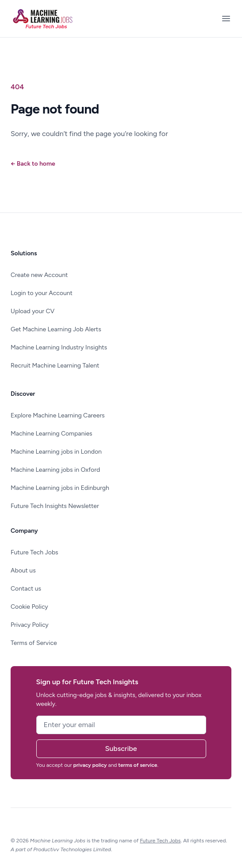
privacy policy (90, 765)
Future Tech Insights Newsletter (55, 506)
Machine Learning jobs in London (56, 452)
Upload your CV (33, 311)
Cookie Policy (29, 607)
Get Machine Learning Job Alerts (56, 329)
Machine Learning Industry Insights (59, 347)
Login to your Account (42, 293)
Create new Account (39, 275)
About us (23, 570)
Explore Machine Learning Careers (58, 415)
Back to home (33, 164)
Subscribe (121, 749)
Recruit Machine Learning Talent (55, 366)
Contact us (26, 589)
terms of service (138, 765)
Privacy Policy (30, 625)
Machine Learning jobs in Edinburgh (60, 488)
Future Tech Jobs (35, 552)
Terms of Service (34, 643)
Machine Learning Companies (52, 434)
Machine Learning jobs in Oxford (55, 470)
